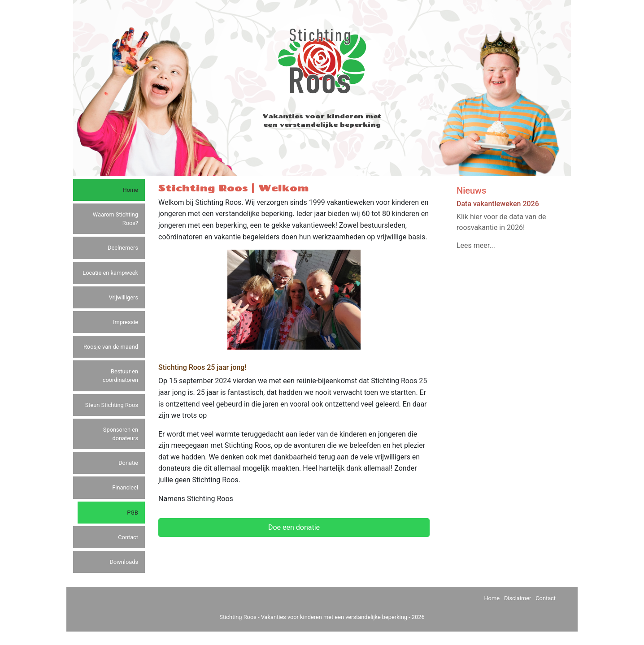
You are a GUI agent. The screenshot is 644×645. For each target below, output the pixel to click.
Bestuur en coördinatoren (120, 376)
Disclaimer (518, 598)
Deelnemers (123, 248)
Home (131, 190)
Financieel (125, 487)
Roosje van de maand (111, 347)
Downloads (124, 562)
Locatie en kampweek (110, 273)
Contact (128, 537)
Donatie (128, 463)
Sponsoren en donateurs (121, 434)
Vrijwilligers (124, 297)
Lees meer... (476, 245)
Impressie (126, 322)
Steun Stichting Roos (112, 405)
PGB (133, 513)
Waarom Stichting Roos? (115, 219)
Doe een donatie (294, 527)
